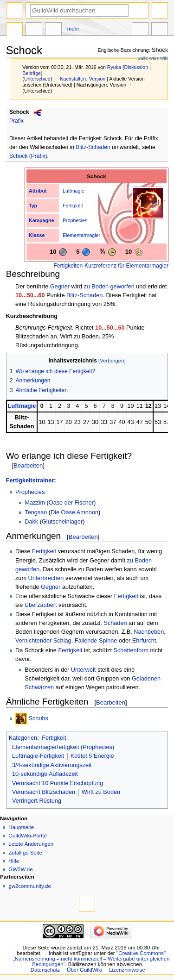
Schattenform (131, 650)
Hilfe (14, 861)
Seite (14, 30)
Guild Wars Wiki (153, 58)
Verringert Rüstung (37, 801)
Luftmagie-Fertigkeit (38, 756)
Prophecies (75, 220)
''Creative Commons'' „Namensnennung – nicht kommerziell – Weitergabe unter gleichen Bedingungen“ (91, 959)
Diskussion (136, 67)
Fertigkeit (73, 206)
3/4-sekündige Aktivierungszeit (52, 765)
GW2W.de (20, 869)
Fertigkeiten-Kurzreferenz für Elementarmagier (111, 266)
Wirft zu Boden (101, 792)
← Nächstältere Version (79, 79)
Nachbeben (149, 632)
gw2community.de (29, 886)
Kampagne (41, 220)
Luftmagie (74, 191)
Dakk (31, 522)
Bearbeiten (28, 465)
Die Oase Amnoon (74, 512)
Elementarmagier (81, 235)
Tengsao (36, 512)
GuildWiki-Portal (27, 836)
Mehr (73, 29)
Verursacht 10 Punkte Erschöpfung (58, 783)
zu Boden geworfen (109, 287)
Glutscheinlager (62, 522)
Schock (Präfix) (28, 156)
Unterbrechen (46, 578)
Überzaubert (41, 605)
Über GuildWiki (84, 970)
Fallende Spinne (96, 641)
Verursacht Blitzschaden (44, 792)
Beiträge (32, 73)
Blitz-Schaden (93, 147)
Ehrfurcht (144, 641)
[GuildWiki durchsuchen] (79, 10)
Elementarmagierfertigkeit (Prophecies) (63, 747)
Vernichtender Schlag (43, 641)
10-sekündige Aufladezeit (45, 774)
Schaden (115, 623)
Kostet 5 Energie (92, 756)
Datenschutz (45, 970)
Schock (19, 112)
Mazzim (35, 503)
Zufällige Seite (25, 853)
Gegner (60, 287)
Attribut (38, 191)
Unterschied (37, 79)
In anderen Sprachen (140, 30)
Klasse (37, 235)
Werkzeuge (160, 30)
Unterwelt (84, 670)
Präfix (16, 121)
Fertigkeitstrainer (30, 481)
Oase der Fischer (71, 503)
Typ (33, 206)
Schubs (39, 718)
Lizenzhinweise (127, 970)
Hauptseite (21, 827)
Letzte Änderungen (31, 844)
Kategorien (23, 738)
